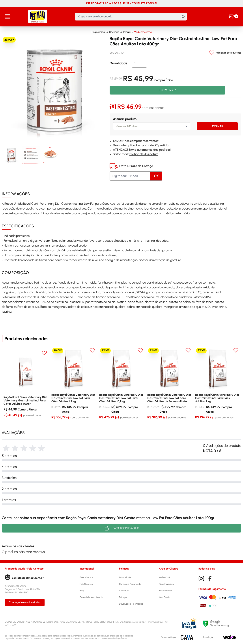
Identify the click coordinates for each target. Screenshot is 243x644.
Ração (127, 32)
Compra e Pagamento (130, 584)
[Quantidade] (139, 63)
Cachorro (114, 32)
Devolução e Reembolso (131, 604)
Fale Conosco (86, 584)
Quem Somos (86, 577)
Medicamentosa (143, 32)
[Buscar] (183, 17)
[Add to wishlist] (225, 53)
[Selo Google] (221, 623)
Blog (82, 591)
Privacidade (125, 577)
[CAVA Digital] (187, 637)
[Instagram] (201, 579)
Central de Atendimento (91, 597)
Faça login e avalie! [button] (121, 528)
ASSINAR (217, 126)
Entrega (123, 597)
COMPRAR (168, 90)
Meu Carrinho (165, 597)
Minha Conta (165, 577)
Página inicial (98, 32)
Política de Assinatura (144, 154)
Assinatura (124, 591)
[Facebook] (210, 579)
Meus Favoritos (166, 584)
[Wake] (230, 637)
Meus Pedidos (165, 591)
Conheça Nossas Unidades (25, 602)
